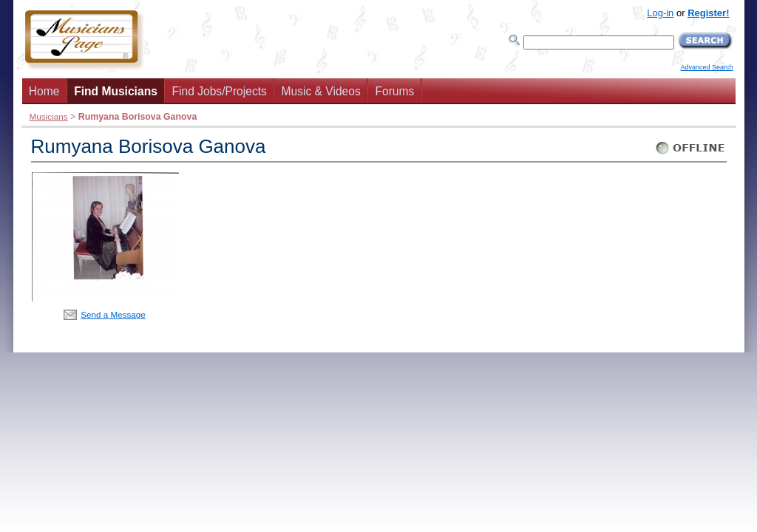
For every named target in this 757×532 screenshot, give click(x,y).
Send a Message (113, 314)
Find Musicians (116, 91)
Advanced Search (706, 67)
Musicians (49, 116)
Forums (394, 91)
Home (44, 91)
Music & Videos (321, 91)
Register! (708, 13)
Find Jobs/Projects (220, 91)
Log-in (660, 13)
